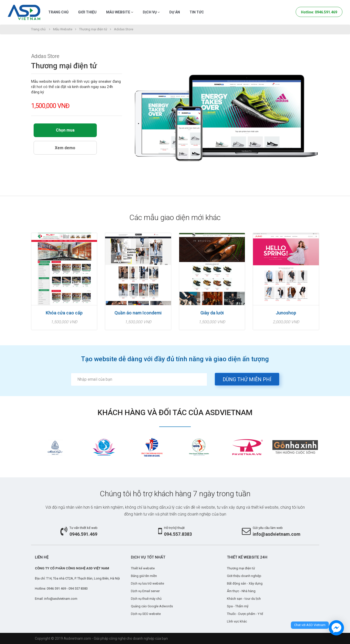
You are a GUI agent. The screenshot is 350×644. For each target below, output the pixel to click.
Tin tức (197, 12)
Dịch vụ (151, 12)
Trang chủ (58, 12)
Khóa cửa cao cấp (64, 313)
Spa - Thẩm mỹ (238, 606)
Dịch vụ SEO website (146, 614)
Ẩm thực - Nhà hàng (241, 591)
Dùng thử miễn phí (247, 379)
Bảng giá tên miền (144, 576)
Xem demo (65, 148)
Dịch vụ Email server (145, 591)
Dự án (175, 12)
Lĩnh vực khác (237, 621)
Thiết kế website (143, 568)
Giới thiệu (87, 12)
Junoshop (286, 313)
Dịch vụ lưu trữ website (147, 583)
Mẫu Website (120, 12)
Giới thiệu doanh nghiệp (244, 576)
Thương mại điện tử (93, 29)
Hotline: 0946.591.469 (319, 12)
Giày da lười (212, 313)
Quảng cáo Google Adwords (152, 606)
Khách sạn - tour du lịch (244, 599)
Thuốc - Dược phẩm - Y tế (245, 614)
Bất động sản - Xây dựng (245, 583)
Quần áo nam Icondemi (138, 313)
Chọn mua (65, 130)
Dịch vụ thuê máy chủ (146, 599)
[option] (55, 447)
